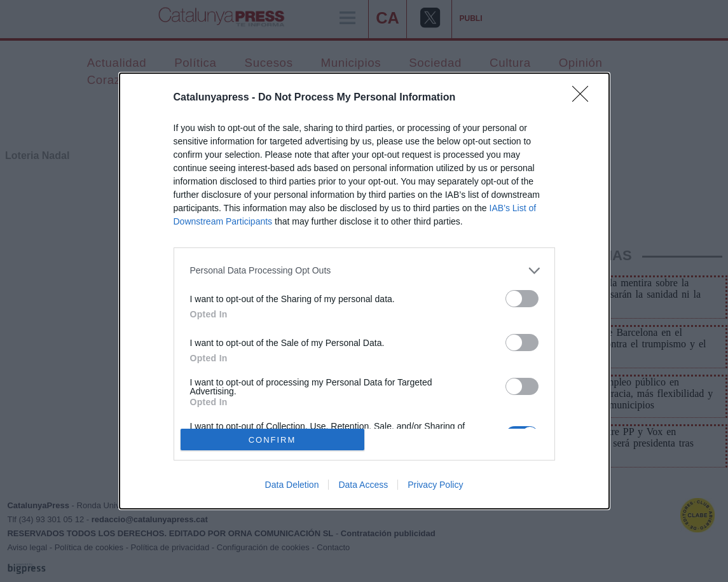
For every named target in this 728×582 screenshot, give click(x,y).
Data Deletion (292, 485)
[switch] (522, 299)
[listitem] (364, 271)
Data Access (363, 485)
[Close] (584, 98)
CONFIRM (272, 440)
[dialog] (364, 291)
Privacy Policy (435, 485)
